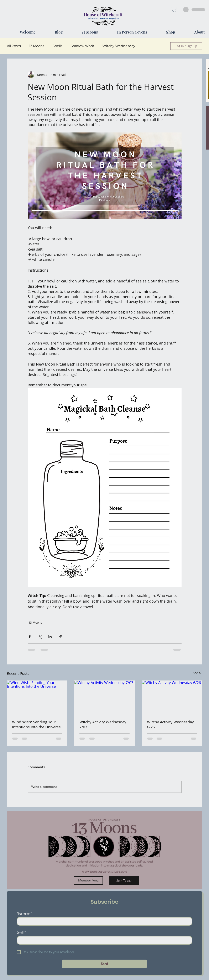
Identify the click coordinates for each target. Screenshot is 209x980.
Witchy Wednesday (119, 46)
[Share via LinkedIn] (50, 637)
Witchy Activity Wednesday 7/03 (103, 724)
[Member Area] (88, 880)
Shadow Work (82, 46)
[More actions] (179, 75)
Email (21, 932)
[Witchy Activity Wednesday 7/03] (104, 698)
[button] (174, 9)
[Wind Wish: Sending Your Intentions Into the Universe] (37, 698)
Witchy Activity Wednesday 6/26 (170, 724)
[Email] (103, 940)
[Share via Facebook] (30, 637)
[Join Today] (124, 880)
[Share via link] (60, 637)
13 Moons (37, 46)
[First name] (103, 921)
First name (24, 913)
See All (198, 673)
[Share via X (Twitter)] (40, 637)
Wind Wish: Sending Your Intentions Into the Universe (36, 724)
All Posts (14, 46)
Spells (58, 46)
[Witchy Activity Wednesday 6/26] (172, 698)
